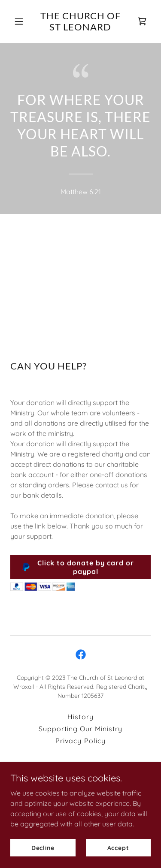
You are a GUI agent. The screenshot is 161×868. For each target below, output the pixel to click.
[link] (80, 28)
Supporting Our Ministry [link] (80, 729)
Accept (118, 859)
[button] (21, 21)
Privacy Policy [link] (80, 741)
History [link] (80, 717)
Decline (43, 859)
